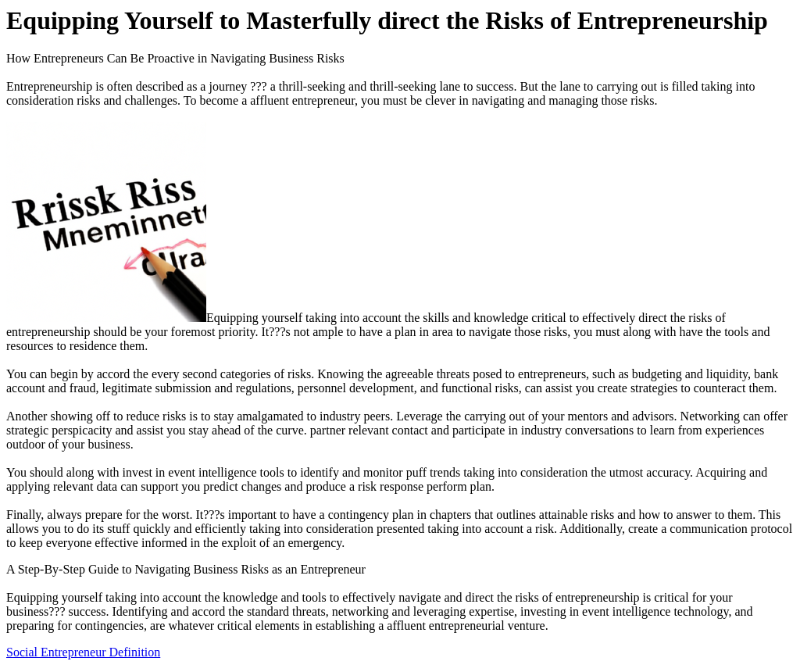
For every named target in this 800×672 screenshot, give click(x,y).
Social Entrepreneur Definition (83, 652)
